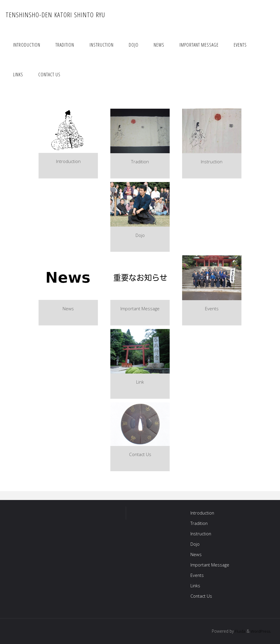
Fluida (238, 631)
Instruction (201, 534)
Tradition (199, 523)
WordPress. (260, 631)
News (196, 554)
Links (195, 586)
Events (197, 575)
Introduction (203, 513)
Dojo (195, 544)
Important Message (210, 565)
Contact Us (202, 596)
